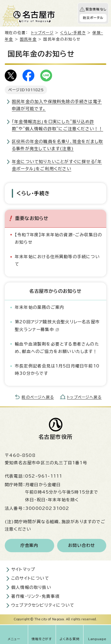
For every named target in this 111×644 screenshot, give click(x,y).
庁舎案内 (29, 545)
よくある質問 (70, 639)
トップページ (42, 33)
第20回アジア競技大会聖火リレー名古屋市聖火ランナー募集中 (57, 326)
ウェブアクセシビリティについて (43, 605)
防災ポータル (93, 18)
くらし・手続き (73, 33)
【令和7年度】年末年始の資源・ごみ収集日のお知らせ (58, 239)
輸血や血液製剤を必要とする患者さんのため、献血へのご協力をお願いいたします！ (57, 348)
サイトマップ (23, 569)
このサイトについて (30, 578)
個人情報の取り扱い (31, 587)
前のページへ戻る (38, 397)
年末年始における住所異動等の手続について (57, 260)
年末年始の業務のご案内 (40, 307)
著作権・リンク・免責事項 (35, 596)
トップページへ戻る (84, 397)
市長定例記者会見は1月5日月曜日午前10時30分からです (57, 370)
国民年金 (28, 39)
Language (97, 639)
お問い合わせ (82, 545)
